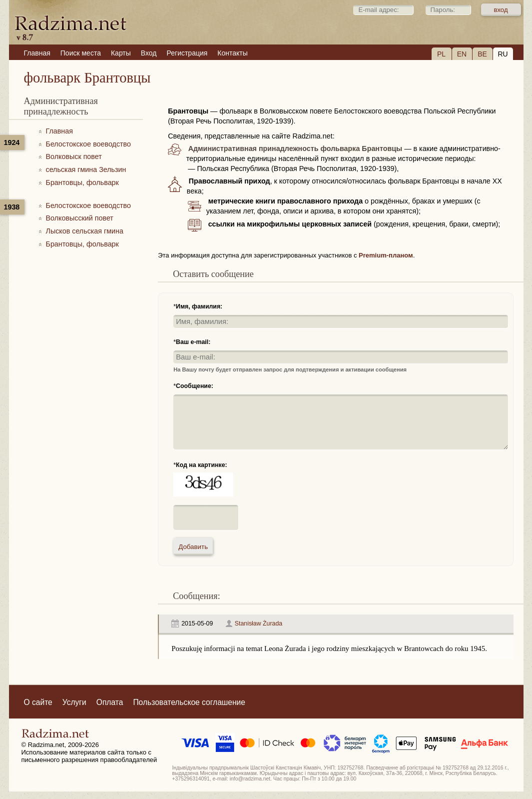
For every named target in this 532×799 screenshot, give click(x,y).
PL (441, 54)
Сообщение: (195, 386)
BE (482, 54)
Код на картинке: (202, 465)
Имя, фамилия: (199, 306)
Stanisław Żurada (259, 623)
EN (462, 54)
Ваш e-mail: (193, 342)
